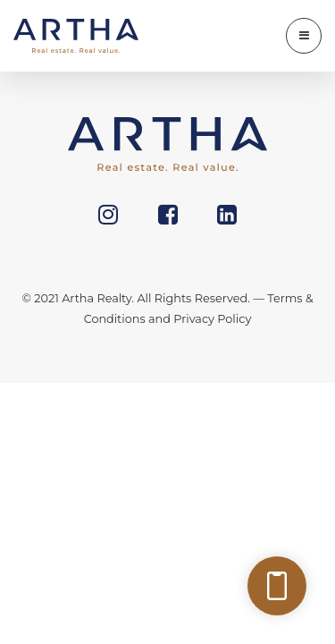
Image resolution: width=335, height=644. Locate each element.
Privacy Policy (212, 319)
